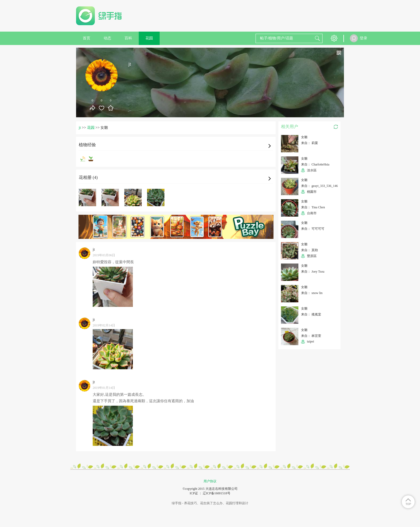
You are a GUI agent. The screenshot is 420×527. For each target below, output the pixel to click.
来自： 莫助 (310, 250)
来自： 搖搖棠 (311, 314)
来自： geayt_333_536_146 (319, 186)
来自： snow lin (312, 293)
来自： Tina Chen (313, 207)
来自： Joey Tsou (313, 272)
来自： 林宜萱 (311, 336)
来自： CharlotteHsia (315, 164)
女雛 (304, 137)
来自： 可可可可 (313, 229)
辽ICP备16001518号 (217, 493)
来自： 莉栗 (310, 143)
